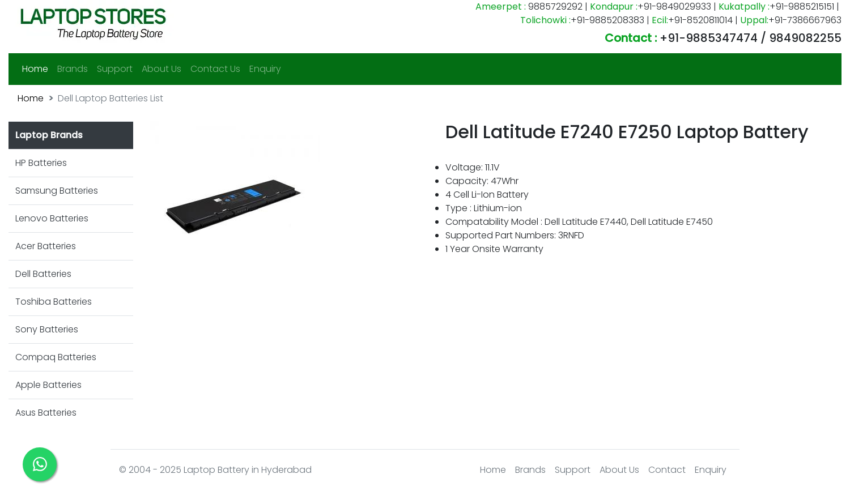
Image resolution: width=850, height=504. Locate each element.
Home (37, 69)
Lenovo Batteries (52, 218)
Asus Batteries (46, 413)
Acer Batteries (46, 246)
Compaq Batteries (56, 357)
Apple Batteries (48, 385)
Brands (73, 69)
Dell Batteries (43, 274)
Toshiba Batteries (54, 302)
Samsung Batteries (57, 191)
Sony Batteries (47, 329)
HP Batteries (41, 163)
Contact (667, 470)
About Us (161, 69)
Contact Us (215, 69)
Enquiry (265, 69)
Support (115, 69)
